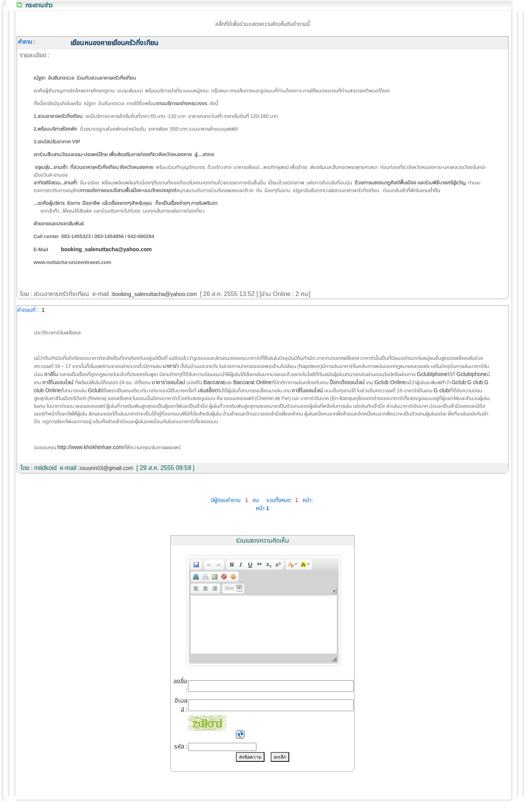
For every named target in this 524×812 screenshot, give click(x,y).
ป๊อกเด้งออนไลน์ (348, 382)
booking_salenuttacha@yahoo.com (155, 294)
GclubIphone (432, 374)
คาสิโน (52, 374)
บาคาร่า (172, 366)
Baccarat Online (253, 382)
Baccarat (214, 382)
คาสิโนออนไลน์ (59, 382)
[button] (196, 565)
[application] (264, 611)
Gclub (459, 382)
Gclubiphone (472, 374)
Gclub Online (390, 382)
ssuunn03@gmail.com (107, 468)
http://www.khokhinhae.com (90, 447)
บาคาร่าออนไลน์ (169, 382)
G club (475, 382)
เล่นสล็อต (208, 391)
